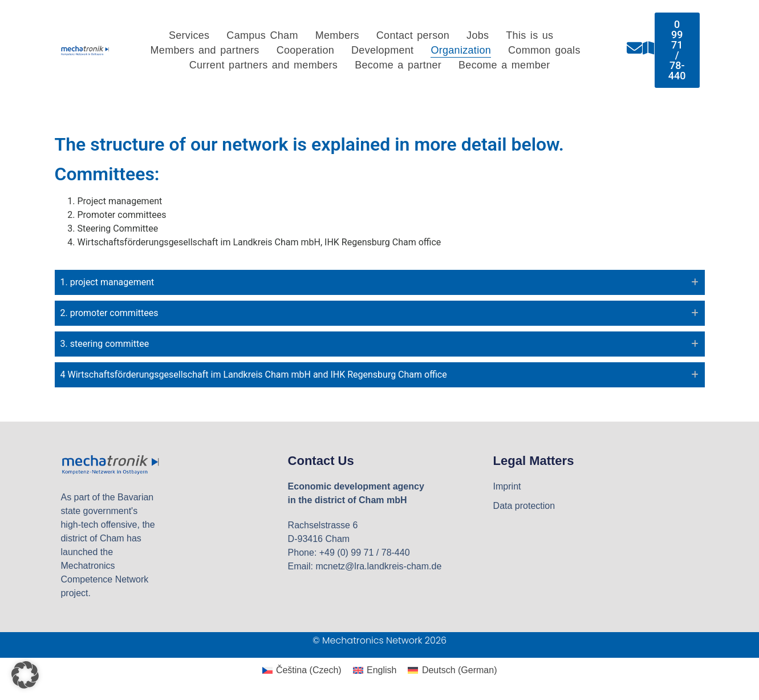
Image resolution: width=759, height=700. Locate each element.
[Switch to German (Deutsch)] (452, 670)
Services (189, 35)
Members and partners (205, 50)
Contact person (413, 35)
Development (382, 50)
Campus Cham (262, 35)
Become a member (504, 65)
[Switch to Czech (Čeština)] (302, 670)
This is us (529, 35)
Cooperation (305, 50)
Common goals (544, 50)
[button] (25, 675)
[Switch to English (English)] (375, 670)
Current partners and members (264, 65)
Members (337, 35)
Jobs (478, 35)
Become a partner (398, 65)
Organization (461, 50)
